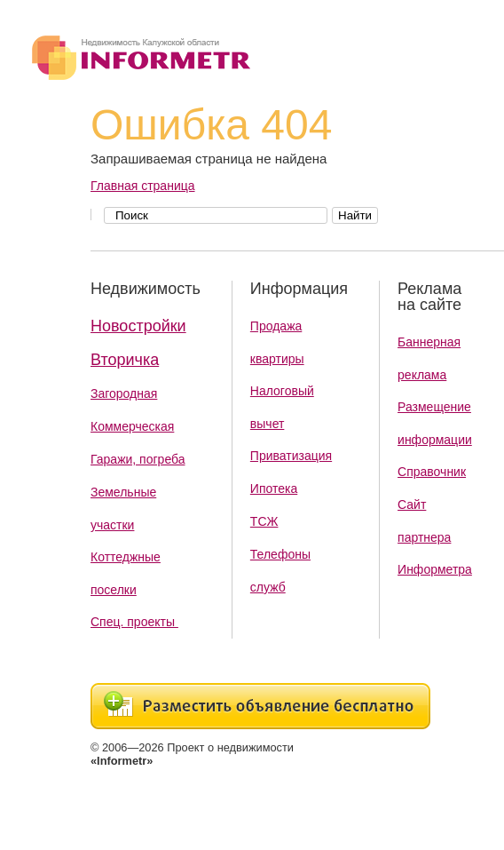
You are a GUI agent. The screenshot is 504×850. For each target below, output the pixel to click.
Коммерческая (132, 426)
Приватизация (291, 456)
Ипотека (274, 489)
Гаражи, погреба (138, 459)
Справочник (432, 472)
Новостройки (138, 326)
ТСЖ (264, 521)
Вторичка (125, 360)
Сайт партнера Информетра (435, 537)
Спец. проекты (134, 622)
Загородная (124, 393)
